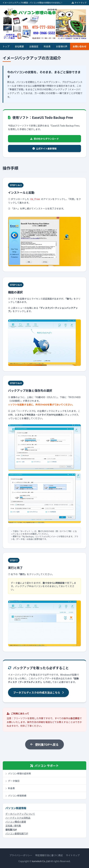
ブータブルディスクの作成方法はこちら (38, 692)
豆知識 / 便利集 (13, 826)
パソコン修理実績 (16, 796)
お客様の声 (62, 46)
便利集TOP (11, 829)
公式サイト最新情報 (45, 148)
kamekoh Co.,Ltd (41, 861)
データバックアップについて (20, 814)
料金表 (47, 46)
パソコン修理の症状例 (18, 773)
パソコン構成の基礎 (16, 822)
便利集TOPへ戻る (44, 744)
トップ (6, 46)
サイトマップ (79, 3)
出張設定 (34, 46)
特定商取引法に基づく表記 (49, 855)
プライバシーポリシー (21, 855)
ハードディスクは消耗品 (18, 818)
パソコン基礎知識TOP (17, 833)
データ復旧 (12, 781)
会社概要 (19, 46)
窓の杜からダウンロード (45, 139)
